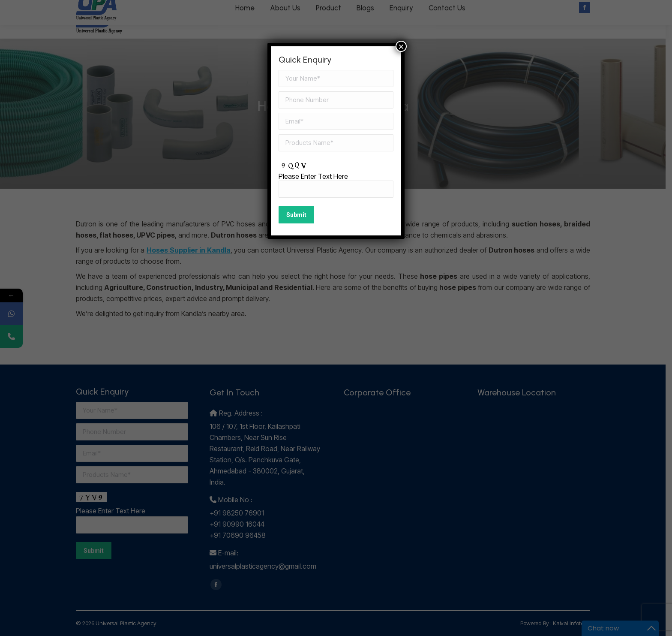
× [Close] (401, 46)
